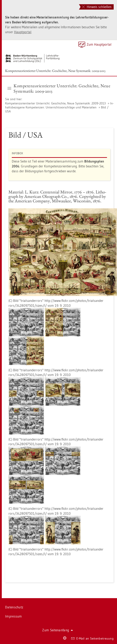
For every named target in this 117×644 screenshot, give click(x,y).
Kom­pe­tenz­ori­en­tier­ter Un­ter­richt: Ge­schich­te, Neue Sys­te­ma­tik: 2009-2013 (55, 71)
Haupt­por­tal (23, 32)
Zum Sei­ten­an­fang (58, 630)
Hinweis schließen (97, 7)
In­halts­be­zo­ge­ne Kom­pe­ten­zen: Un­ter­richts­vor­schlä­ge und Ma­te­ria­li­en (59, 105)
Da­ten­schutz (14, 607)
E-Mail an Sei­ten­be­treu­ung (92, 638)
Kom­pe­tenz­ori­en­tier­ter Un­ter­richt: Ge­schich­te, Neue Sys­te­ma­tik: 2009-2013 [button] (59, 88)
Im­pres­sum (14, 616)
